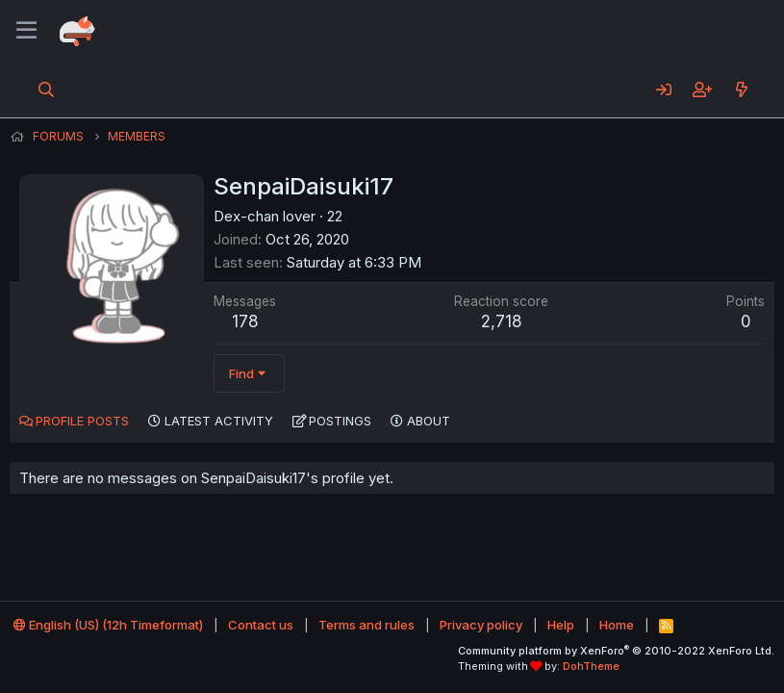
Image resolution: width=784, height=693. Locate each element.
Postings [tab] (340, 421)
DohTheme (591, 666)
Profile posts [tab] (82, 421)
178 (245, 321)
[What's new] (741, 90)
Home (617, 625)
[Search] (47, 90)
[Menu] (26, 31)
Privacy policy (481, 625)
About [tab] (429, 421)
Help (561, 625)
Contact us (261, 625)
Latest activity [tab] (219, 421)
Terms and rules (367, 625)
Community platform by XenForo (616, 651)
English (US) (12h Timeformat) (108, 625)
